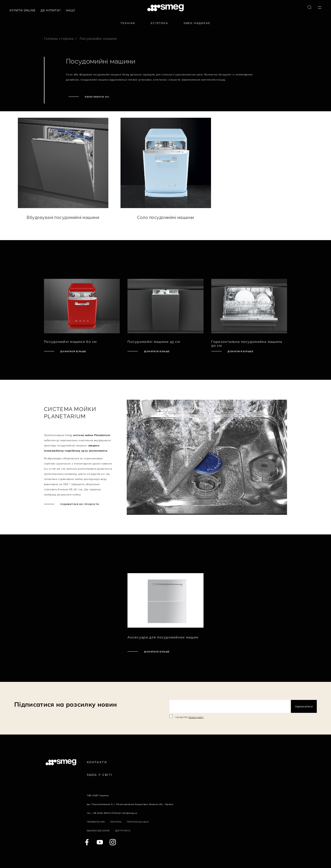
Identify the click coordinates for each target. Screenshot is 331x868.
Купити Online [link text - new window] (22, 10)
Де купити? (51, 10)
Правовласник (96, 822)
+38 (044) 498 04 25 (103, 813)
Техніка (128, 23)
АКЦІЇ (70, 10)
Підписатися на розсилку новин (66, 704)
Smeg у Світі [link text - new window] (100, 775)
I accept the (190, 717)
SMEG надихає (197, 23)
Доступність (123, 831)
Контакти (97, 762)
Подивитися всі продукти (79, 504)
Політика (116, 822)
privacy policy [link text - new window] (196, 717)
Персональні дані (138, 822)
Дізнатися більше (73, 351)
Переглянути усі (97, 97)
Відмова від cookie (98, 831)
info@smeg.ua (129, 813)
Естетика (159, 23)
